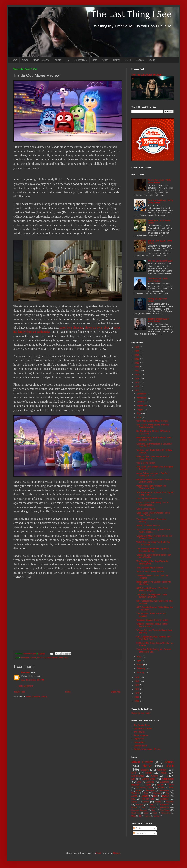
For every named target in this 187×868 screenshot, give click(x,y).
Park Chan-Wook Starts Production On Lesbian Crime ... (154, 481)
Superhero (164, 782)
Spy (168, 793)
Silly (133, 799)
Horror (117, 60)
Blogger (117, 853)
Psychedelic (166, 813)
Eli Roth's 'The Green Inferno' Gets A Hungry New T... (153, 458)
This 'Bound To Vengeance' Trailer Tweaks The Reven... (152, 596)
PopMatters (139, 739)
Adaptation (168, 779)
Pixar (66, 658)
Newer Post (20, 692)
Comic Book (149, 779)
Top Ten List (147, 799)
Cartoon (33, 658)
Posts (137, 828)
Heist (155, 813)
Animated (25, 658)
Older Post (116, 692)
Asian (164, 773)
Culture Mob (139, 742)
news (61, 658)
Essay (146, 813)
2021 (137, 367)
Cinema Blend (140, 746)
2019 (137, 375)
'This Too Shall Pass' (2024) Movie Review (160, 202)
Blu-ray (160, 785)
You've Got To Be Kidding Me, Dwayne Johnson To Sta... (154, 650)
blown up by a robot (97, 328)
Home (14, 60)
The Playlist (139, 732)
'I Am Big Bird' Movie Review (149, 499)
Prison (153, 807)
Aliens (134, 796)
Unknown (26, 672)
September (142, 406)
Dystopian (151, 790)
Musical (146, 802)
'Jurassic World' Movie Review (150, 572)
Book (171, 788)
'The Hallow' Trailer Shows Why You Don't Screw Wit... (153, 426)
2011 (137, 689)
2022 (137, 363)
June (139, 418)
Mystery (166, 796)
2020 (137, 371)
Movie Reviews (41, 60)
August (140, 410)
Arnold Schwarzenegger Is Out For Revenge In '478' (152, 474)
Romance (164, 799)
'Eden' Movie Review (146, 509)
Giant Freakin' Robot (143, 729)
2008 (137, 701)
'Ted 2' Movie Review (146, 463)
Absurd (158, 802)
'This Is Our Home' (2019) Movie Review (159, 181)
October (141, 402)
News (25, 60)
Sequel (161, 788)
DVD (139, 782)
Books (152, 60)
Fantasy (157, 793)
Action (105, 60)
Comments (139, 833)
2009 (137, 697)
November (142, 398)
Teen (146, 793)
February (141, 668)
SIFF (134, 773)
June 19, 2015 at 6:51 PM (33, 680)
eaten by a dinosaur (71, 328)
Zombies (150, 782)
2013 (137, 681)
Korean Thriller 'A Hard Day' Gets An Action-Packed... (153, 504)
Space (134, 802)
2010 (137, 693)
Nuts (155, 796)
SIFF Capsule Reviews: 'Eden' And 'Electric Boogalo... (152, 589)
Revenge (135, 785)
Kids (144, 807)
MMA (134, 816)
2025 (137, 351)
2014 (137, 677)
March (140, 665)
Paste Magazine (141, 735)
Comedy (162, 770)
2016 (137, 386)
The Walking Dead (144, 788)
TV (68, 60)
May (139, 657)
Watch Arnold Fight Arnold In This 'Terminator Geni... (151, 487)
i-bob (99, 853)
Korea (148, 785)
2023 (137, 359)
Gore (151, 805)
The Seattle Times (142, 725)
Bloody (134, 807)
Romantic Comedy (139, 810)
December (142, 394)
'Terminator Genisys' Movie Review (152, 421)
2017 (137, 383)
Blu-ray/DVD (81, 60)
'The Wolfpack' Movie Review (150, 568)
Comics (140, 60)
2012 (137, 685)
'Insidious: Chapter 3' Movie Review (152, 620)
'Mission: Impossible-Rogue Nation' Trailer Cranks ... (152, 625)
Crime (154, 776)
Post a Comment (25, 686)
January (141, 673)
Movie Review (52, 658)
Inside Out (41, 658)
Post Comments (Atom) (36, 697)
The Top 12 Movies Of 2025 (146, 75)
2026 (137, 347)
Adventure (165, 790)
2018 (137, 379)
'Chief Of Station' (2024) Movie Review (158, 320)
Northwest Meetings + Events (147, 749)
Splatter (145, 796)
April (139, 661)
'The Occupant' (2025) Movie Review (158, 280)
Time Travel (165, 810)
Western (135, 793)
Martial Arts (138, 776)
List (133, 779)
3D (140, 816)
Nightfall (157, 816)
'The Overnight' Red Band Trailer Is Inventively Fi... (152, 563)
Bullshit (140, 805)
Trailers (57, 60)
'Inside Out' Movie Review (148, 526)
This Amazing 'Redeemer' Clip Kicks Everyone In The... (153, 550)
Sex (153, 810)
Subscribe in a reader (141, 713)
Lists (94, 60)
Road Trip (136, 813)
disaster (170, 802)
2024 (137, 355)
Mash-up (147, 816)
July (139, 413)
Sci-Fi (128, 60)
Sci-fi (170, 766)
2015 (137, 390)
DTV (172, 785)
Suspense (164, 805)
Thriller (149, 773)
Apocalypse (165, 807)
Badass (145, 770)
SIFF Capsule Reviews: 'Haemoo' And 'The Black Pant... (154, 638)
